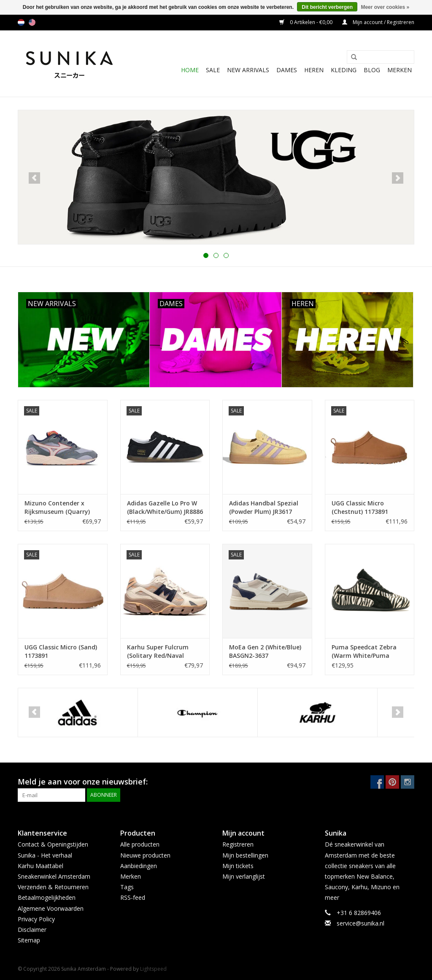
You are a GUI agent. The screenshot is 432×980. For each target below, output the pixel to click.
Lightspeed (153, 969)
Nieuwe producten (145, 855)
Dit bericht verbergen (327, 7)
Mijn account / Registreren (378, 22)
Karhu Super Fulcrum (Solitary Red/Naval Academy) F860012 (158, 652)
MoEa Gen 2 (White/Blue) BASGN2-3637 (265, 651)
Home (190, 70)
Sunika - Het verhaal (45, 855)
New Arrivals (248, 70)
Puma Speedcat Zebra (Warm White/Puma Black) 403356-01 (364, 652)
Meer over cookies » (385, 7)
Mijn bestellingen (245, 855)
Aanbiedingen (139, 866)
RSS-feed (133, 897)
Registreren (238, 844)
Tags (127, 887)
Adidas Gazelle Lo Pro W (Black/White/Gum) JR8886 (165, 507)
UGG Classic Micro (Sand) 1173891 (61, 651)
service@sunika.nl (360, 923)
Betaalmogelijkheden (47, 897)
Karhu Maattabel (40, 866)
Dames (287, 70)
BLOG (372, 70)
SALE (213, 70)
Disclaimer (32, 930)
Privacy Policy (36, 919)
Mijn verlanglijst (244, 876)
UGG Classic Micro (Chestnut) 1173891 (360, 507)
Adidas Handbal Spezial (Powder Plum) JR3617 (264, 507)
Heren (314, 70)
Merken (400, 70)
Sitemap (29, 940)
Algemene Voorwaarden (51, 908)
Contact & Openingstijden (53, 844)
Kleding (344, 70)
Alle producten (140, 844)
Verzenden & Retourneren (53, 887)
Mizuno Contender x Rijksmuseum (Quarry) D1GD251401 (57, 508)
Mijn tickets (238, 866)
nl (21, 22)
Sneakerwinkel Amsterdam (54, 876)
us (32, 22)
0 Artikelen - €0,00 (306, 22)
